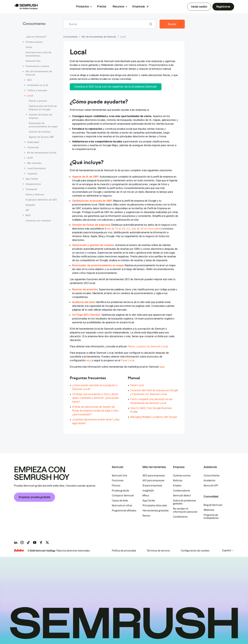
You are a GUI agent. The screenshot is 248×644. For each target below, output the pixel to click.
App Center (149, 501)
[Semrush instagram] (22, 542)
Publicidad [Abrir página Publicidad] (33, 142)
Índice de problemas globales (184, 502)
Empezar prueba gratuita (34, 497)
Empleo (177, 486)
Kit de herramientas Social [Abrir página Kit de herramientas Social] (42, 153)
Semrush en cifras (122, 506)
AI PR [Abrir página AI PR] (30, 158)
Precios (102, 6)
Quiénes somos (182, 476)
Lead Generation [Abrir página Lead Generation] (37, 168)
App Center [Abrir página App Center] (32, 179)
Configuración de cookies (195, 551)
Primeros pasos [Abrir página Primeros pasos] (34, 42)
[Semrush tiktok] (28, 542)
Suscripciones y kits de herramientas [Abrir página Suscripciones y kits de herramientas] (38, 54)
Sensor (146, 516)
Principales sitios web (155, 506)
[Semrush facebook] (41, 542)
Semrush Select (182, 496)
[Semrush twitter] (47, 542)
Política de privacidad (124, 551)
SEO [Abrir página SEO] (29, 80)
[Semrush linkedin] (16, 542)
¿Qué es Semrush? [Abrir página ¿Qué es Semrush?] (36, 37)
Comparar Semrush (123, 496)
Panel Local (128, 360)
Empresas (139, 6)
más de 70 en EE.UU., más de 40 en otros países (134, 229)
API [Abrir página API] (27, 210)
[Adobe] (19, 550)
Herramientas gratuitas (156, 511)
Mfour (146, 496)
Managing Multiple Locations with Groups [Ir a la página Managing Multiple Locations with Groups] (154, 417)
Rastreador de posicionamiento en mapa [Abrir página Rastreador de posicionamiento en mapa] (43, 125)
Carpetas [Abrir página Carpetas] (32, 174)
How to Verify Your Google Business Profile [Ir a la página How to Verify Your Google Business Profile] (151, 410)
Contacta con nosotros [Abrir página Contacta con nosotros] (38, 221)
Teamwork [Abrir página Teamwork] (31, 189)
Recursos (118, 6)
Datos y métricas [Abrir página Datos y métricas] (35, 194)
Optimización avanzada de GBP (92, 201)
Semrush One (119, 476)
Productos (82, 6)
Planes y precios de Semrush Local (147, 346)
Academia (209, 481)
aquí (89, 360)
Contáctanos (180, 517)
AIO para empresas (153, 481)
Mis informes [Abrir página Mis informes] (34, 163)
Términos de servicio (158, 551)
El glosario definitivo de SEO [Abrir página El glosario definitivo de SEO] (41, 200)
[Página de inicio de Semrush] (26, 7)
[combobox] (106, 24)
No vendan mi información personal (185, 510)
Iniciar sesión (199, 7)
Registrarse (223, 7)
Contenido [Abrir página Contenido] (33, 147)
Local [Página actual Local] (30, 96)
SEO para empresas (154, 476)
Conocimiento (34, 24)
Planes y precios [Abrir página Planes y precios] (38, 101)
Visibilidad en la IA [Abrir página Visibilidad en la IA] (37, 85)
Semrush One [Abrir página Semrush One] (33, 61)
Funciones (118, 481)
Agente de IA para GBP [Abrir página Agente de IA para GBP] (41, 137)
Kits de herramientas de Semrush (99, 37)
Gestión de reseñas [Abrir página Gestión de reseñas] (40, 132)
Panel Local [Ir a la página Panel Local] (137, 385)
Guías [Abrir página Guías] (29, 47)
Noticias (178, 481)
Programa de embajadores (211, 517)
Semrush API (211, 486)
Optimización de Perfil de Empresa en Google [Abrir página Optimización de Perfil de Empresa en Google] (43, 108)
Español (227, 551)
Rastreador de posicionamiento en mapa (98, 265)
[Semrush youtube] (35, 542)
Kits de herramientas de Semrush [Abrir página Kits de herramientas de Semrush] (39, 73)
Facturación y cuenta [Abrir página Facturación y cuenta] (37, 66)
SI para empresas (152, 486)
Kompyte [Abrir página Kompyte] (30, 205)
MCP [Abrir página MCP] (28, 215)
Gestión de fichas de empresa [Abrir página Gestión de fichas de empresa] (40, 116)
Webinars (209, 510)
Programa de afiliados (124, 511)
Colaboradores (181, 491)
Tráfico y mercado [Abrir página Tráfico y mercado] (37, 90)
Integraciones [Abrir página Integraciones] (33, 184)
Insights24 (148, 491)
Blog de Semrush (213, 505)
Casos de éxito (120, 501)
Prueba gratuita (120, 491)
